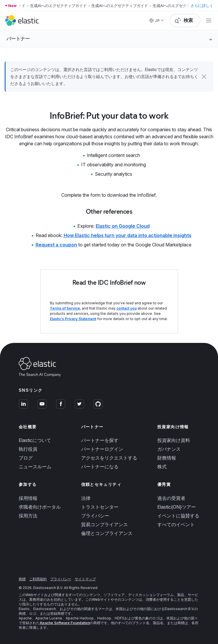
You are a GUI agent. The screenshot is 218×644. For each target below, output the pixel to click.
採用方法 (28, 516)
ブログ (26, 458)
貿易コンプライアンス (104, 524)
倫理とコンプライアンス (107, 533)
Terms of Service (65, 308)
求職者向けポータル (40, 507)
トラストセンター (100, 507)
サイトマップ (85, 579)
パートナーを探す (100, 440)
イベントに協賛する (178, 516)
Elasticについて (35, 440)
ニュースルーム (35, 467)
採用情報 (28, 498)
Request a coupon (56, 245)
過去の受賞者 (171, 498)
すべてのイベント (176, 524)
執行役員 (28, 449)
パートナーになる (100, 467)
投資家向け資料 (174, 440)
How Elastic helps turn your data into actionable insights (128, 235)
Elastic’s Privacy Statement (73, 319)
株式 (162, 467)
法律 (86, 498)
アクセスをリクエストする (109, 458)
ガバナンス (169, 449)
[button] (204, 77)
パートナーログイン (102, 449)
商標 (22, 579)
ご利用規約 (38, 579)
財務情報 (167, 458)
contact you (127, 308)
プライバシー (95, 516)
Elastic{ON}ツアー (177, 507)
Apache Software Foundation (65, 623)
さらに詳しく (202, 6)
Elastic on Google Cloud (123, 226)
